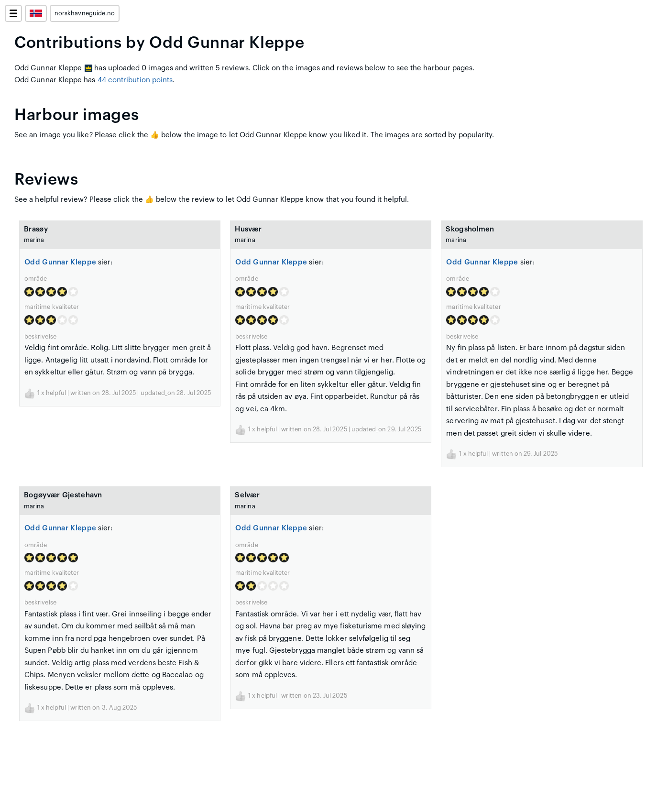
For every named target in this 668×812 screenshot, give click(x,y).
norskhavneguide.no (85, 13)
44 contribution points (135, 80)
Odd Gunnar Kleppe (60, 262)
